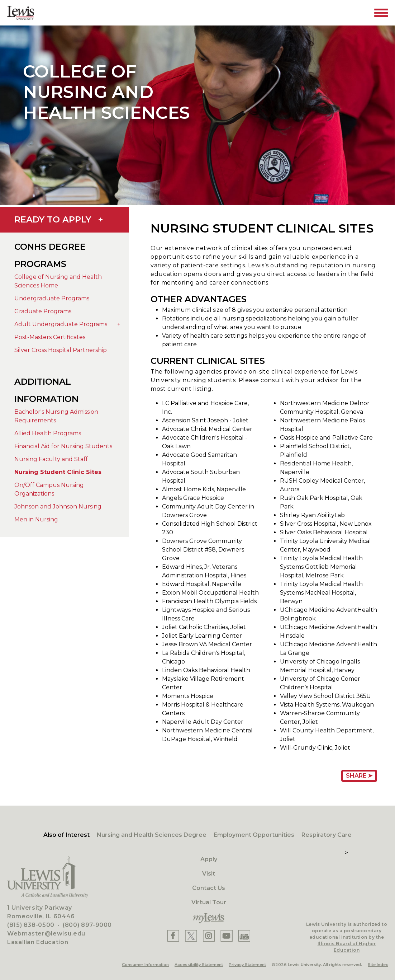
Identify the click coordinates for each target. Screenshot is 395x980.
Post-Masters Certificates (50, 337)
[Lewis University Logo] (21, 13)
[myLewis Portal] (209, 918)
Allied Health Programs (48, 433)
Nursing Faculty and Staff (51, 459)
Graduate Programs (43, 311)
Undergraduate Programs (52, 298)
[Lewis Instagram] (209, 936)
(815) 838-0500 (31, 925)
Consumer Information (145, 965)
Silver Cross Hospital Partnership (61, 350)
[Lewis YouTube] (227, 936)
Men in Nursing (36, 519)
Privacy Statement (247, 965)
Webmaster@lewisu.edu (46, 934)
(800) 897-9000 (87, 925)
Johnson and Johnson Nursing (58, 507)
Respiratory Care (327, 835)
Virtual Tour (209, 902)
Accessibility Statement (199, 965)
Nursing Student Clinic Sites (58, 472)
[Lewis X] (191, 936)
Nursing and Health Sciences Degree (152, 835)
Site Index (378, 965)
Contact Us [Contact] (209, 888)
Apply (209, 859)
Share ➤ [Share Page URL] (359, 776)
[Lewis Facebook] (173, 936)
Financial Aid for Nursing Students (63, 446)
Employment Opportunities (254, 835)
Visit (209, 874)
